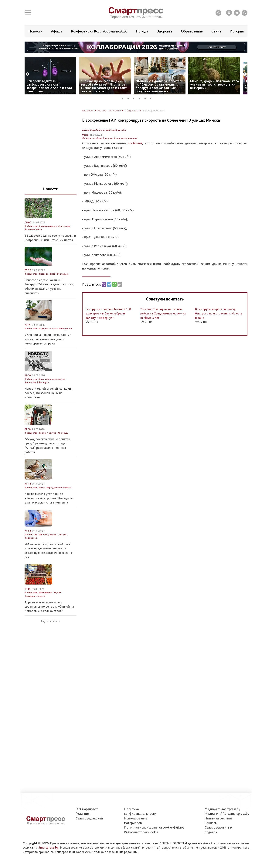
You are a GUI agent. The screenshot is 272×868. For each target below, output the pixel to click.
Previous (27, 74)
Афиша (57, 31)
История (237, 31)
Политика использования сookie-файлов (154, 827)
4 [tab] (141, 98)
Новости (35, 31)
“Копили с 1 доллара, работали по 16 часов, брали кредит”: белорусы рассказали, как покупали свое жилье (159, 86)
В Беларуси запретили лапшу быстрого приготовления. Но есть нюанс (219, 313)
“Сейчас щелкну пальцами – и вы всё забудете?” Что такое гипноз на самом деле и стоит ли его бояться (104, 86)
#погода (44, 274)
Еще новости (49, 621)
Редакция (83, 814)
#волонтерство (47, 433)
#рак (55, 329)
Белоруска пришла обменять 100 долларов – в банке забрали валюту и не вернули (108, 313)
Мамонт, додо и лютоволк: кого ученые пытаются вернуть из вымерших (215, 84)
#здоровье (45, 329)
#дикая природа (48, 226)
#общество (89, 138)
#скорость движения (125, 138)
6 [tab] (152, 98)
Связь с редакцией (89, 818)
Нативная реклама (218, 818)
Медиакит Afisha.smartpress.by (227, 814)
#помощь (63, 433)
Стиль (216, 31)
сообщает (135, 143)
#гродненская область (59, 488)
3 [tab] (135, 98)
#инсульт (62, 534)
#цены (57, 593)
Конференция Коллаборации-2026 (99, 31)
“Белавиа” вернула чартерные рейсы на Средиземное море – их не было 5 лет (163, 313)
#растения (64, 226)
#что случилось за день (52, 379)
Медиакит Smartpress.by (222, 809)
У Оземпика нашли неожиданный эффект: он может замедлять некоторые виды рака (48, 339)
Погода (142, 31)
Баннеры (211, 823)
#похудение (66, 329)
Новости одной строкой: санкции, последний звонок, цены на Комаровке (48, 393)
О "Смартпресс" (87, 809)
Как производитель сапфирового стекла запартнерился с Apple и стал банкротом (49, 86)
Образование (192, 31)
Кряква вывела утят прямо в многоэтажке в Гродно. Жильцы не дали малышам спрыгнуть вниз (49, 498)
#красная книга (33, 229)
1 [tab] (124, 98)
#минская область (35, 596)
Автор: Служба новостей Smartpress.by (104, 130)
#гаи (99, 138)
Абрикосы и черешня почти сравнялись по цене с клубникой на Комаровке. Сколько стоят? (49, 606)
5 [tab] (146, 98)
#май (53, 274)
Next (245, 74)
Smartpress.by (48, 847)
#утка (42, 488)
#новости (30, 382)
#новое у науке (47, 534)
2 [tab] (129, 98)
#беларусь (63, 274)
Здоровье (165, 31)
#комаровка (45, 593)
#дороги (108, 138)
